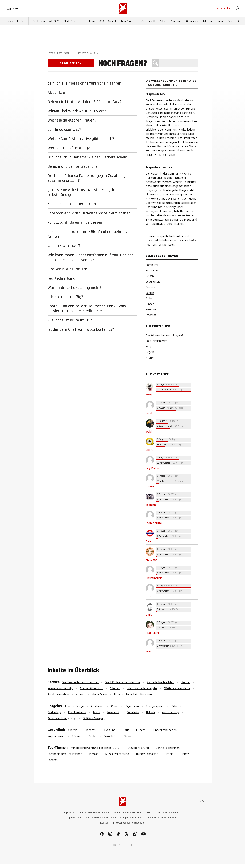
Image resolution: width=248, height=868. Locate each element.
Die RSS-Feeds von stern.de (122, 682)
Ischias (94, 754)
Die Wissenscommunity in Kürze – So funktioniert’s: (171, 83)
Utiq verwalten (74, 818)
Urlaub (150, 712)
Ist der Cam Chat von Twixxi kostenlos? (81, 329)
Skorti (149, 450)
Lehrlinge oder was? (64, 129)
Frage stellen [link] (71, 63)
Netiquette (92, 818)
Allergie (73, 730)
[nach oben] (202, 801)
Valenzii (150, 651)
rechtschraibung (61, 278)
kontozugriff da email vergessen (75, 222)
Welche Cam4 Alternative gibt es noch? (81, 139)
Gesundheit (193, 21)
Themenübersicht (91, 688)
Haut (126, 730)
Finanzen (151, 287)
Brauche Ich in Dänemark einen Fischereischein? (88, 157)
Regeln (150, 352)
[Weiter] (238, 21)
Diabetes (90, 730)
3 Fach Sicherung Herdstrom (72, 204)
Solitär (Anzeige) (94, 718)
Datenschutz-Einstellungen (162, 818)
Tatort (169, 754)
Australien (97, 706)
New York (113, 712)
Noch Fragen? (64, 53)
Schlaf (93, 736)
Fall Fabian (39, 21)
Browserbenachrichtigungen (129, 823)
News (10, 21)
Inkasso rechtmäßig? (65, 297)
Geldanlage (54, 712)
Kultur (220, 21)
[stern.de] (123, 8)
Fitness (141, 730)
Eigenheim (132, 706)
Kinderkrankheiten (165, 730)
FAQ (148, 346)
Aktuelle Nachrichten (161, 682)
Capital (112, 21)
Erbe (174, 706)
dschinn (151, 505)
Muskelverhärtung (117, 754)
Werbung (137, 818)
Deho (149, 541)
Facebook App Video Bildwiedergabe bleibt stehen (89, 213)
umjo (149, 615)
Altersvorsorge (74, 706)
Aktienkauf (57, 92)
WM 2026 (54, 21)
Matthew (151, 560)
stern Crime (126, 21)
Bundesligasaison (147, 754)
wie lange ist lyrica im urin (70, 320)
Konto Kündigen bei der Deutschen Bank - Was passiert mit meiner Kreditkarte (87, 308)
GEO (102, 21)
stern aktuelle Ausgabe (142, 688)
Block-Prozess (72, 21)
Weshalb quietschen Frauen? (72, 120)
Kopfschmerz (56, 736)
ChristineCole (154, 578)
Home (50, 53)
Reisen (150, 276)
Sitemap (115, 688)
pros (149, 596)
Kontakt (105, 823)
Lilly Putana (153, 468)
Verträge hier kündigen (115, 818)
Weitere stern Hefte (177, 688)
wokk (149, 431)
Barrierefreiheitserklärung (95, 813)
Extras (21, 21)
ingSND (150, 486)
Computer (152, 265)
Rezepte (151, 309)
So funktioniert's (156, 341)
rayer (149, 395)
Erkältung (109, 730)
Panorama (176, 21)
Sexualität (110, 736)
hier (194, 240)
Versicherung (170, 712)
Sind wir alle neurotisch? (68, 269)
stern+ (92, 21)
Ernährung (153, 270)
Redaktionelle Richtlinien (128, 813)
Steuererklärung (138, 748)
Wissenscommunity (60, 688)
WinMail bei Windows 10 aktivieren (77, 111)
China (115, 706)
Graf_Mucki (153, 633)
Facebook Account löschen (65, 754)
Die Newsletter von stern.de (80, 682)
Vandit (150, 413)
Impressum (70, 813)
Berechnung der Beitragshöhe (72, 166)
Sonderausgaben (58, 694)
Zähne (127, 736)
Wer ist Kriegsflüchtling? (69, 148)
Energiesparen (155, 706)
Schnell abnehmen (168, 748)
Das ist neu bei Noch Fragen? (164, 335)
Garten (150, 293)
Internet (151, 315)
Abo (224, 8)
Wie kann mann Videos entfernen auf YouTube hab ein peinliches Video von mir (91, 257)
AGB (148, 813)
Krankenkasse (77, 712)
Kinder (150, 304)
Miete (97, 712)
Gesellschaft (148, 21)
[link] (238, 8)
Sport (231, 21)
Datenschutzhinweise (166, 813)
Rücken (77, 736)
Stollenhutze (154, 523)
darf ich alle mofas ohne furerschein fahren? (85, 83)
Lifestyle (208, 21)
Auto (149, 298)
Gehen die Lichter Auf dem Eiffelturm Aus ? (85, 102)
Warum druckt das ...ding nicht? (75, 287)
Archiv (150, 358)
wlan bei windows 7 (64, 246)
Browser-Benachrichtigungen (133, 694)
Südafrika (133, 712)
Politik (163, 21)
